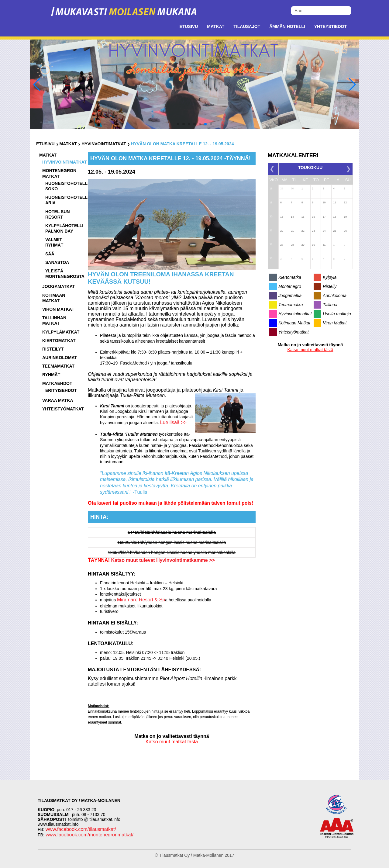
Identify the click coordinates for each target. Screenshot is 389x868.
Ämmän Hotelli (287, 26)
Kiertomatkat (59, 341)
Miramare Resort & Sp (141, 600)
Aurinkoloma (335, 296)
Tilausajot (247, 26)
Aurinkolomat (60, 358)
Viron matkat (58, 309)
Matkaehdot (57, 383)
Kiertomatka (290, 277)
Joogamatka (290, 296)
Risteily (330, 286)
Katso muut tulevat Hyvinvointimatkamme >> (162, 560)
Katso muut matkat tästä (172, 742)
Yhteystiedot (330, 26)
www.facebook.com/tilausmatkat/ (81, 829)
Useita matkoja (337, 314)
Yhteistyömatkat (63, 409)
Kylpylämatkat (61, 332)
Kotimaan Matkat (294, 323)
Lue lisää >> (173, 422)
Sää (50, 254)
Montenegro (290, 286)
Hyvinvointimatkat (104, 144)
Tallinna (330, 305)
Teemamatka (291, 305)
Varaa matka (58, 400)
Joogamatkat (59, 286)
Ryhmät (51, 375)
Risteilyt (53, 349)
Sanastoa (57, 262)
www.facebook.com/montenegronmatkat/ (89, 835)
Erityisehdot (61, 390)
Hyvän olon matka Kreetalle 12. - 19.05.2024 (182, 144)
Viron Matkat (335, 323)
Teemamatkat (58, 366)
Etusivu (189, 26)
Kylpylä (330, 277)
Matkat (216, 26)
